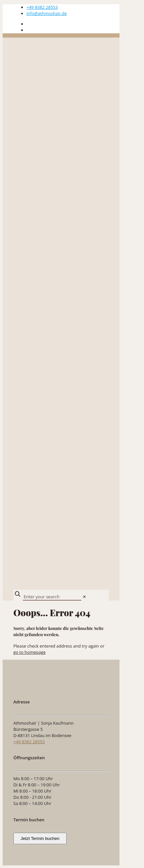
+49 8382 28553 (29, 742)
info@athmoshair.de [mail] (47, 13)
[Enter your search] (52, 597)
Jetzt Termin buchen (40, 838)
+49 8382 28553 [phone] (42, 7)
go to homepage (30, 652)
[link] (84, 597)
